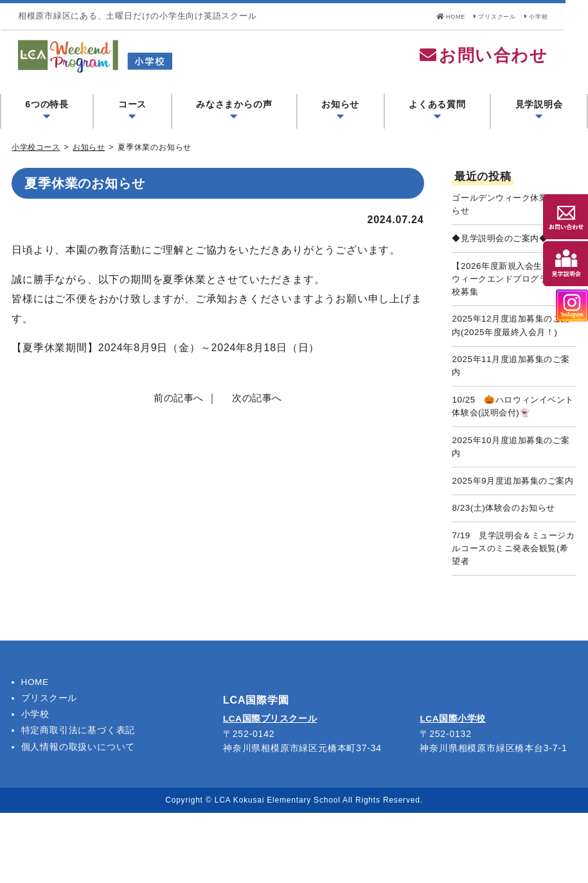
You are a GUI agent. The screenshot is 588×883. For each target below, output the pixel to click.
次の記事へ (259, 413)
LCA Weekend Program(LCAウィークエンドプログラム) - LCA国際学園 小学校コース (192, 64)
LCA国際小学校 (453, 790)
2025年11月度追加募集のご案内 (512, 407)
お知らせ (90, 162)
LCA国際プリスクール (271, 790)
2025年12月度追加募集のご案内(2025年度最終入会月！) (512, 357)
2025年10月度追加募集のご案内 (512, 493)
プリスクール (495, 16)
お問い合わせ (506, 63)
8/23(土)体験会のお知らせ (508, 573)
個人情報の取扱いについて (78, 817)
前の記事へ (177, 413)
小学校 (554, 16)
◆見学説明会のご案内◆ (504, 256)
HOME (433, 16)
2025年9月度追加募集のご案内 (513, 537)
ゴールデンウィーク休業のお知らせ (513, 220)
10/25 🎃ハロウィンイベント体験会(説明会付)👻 (513, 450)
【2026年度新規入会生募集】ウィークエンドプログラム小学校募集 (513, 299)
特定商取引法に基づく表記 (78, 801)
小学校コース (36, 162)
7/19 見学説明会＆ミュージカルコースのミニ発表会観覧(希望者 (513, 616)
